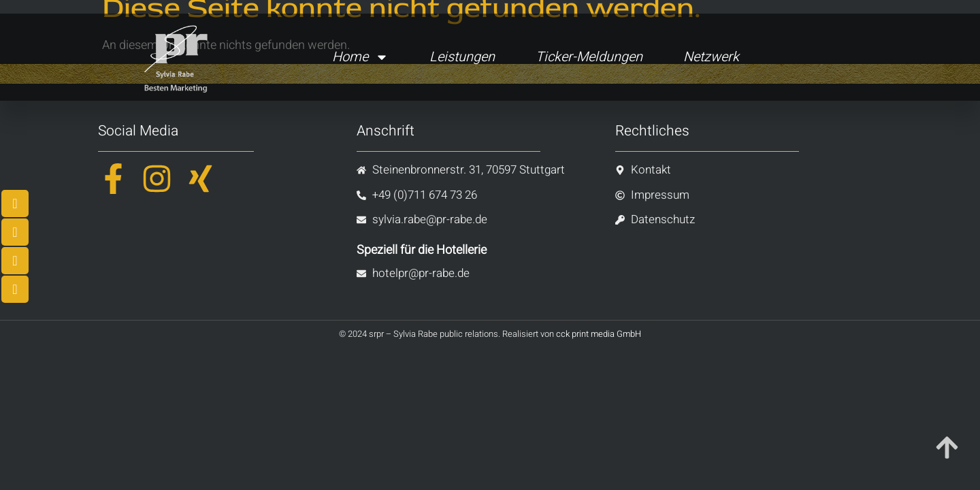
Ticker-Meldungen (589, 57)
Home (360, 57)
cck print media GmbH (599, 334)
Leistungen (462, 57)
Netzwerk (711, 57)
